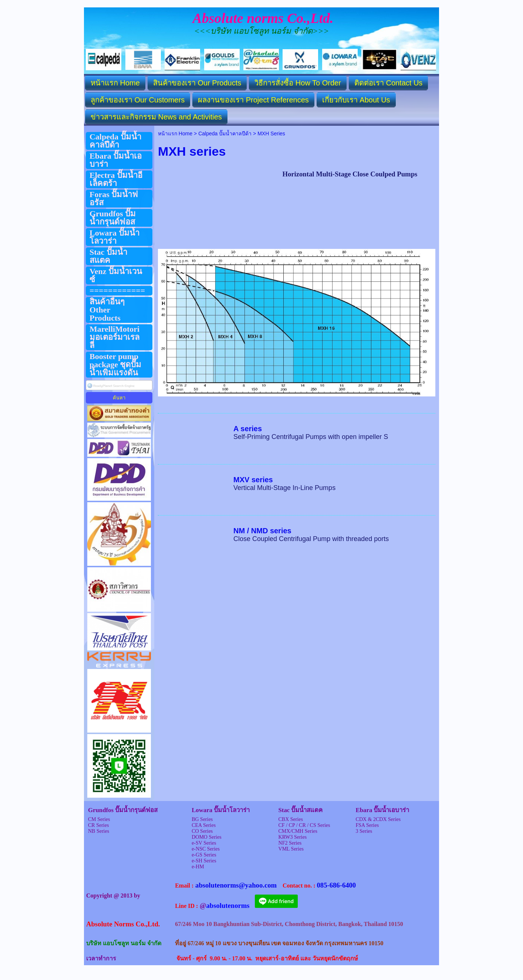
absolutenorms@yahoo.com (236, 885)
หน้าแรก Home (175, 134)
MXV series (253, 480)
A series (248, 429)
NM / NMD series (262, 531)
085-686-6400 (336, 885)
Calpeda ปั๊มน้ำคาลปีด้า (225, 134)
